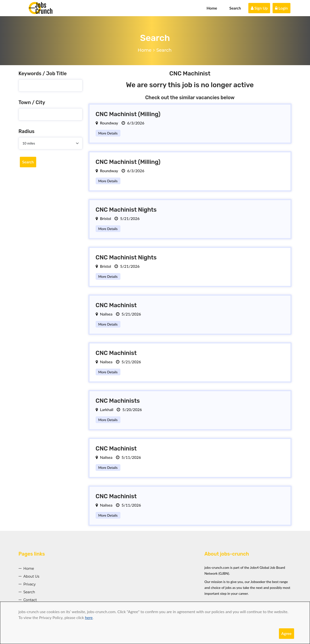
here (89, 617)
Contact (30, 600)
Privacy (30, 584)
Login (281, 8)
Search (235, 8)
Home (212, 8)
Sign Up (259, 8)
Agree (287, 633)
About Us (31, 576)
